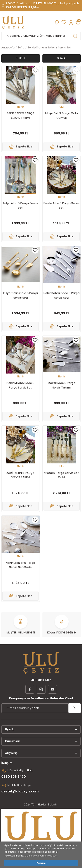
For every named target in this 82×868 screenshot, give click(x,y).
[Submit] (75, 708)
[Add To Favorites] (35, 71)
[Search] (41, 36)
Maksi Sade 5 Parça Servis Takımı (62, 385)
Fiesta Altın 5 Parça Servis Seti (62, 205)
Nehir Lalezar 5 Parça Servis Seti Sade (20, 565)
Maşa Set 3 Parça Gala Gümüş (62, 116)
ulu (62, 107)
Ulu (62, 466)
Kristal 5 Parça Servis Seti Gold (62, 475)
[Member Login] (71, 22)
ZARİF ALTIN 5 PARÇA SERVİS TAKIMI (20, 475)
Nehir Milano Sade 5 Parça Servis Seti (20, 385)
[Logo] (13, 22)
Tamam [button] (41, 863)
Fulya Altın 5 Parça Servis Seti (20, 205)
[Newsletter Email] (41, 708)
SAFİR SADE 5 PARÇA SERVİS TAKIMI (20, 116)
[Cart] (78, 22)
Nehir (20, 107)
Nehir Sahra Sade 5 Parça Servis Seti (62, 295)
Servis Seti (65, 48)
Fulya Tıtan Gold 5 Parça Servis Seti (21, 295)
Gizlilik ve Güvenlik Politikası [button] (41, 856)
